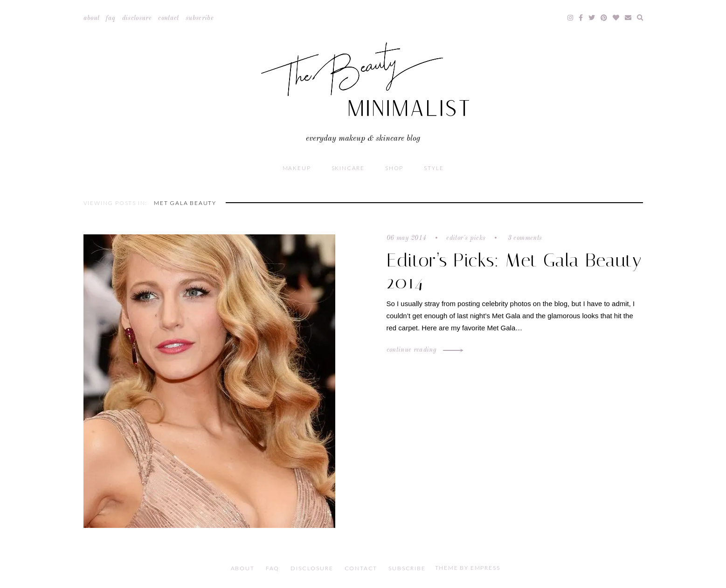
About (92, 18)
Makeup (297, 168)
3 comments (524, 238)
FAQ (111, 18)
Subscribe (200, 18)
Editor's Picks (466, 238)
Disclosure (137, 18)
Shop (394, 168)
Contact (168, 18)
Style (434, 168)
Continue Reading (424, 350)
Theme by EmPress (468, 568)
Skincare (348, 168)
